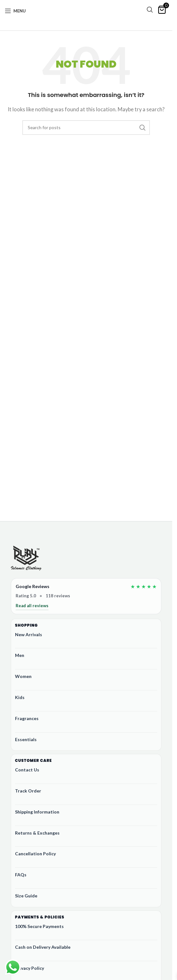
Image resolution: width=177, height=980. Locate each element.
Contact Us (27, 770)
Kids (20, 697)
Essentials (26, 739)
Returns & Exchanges (37, 833)
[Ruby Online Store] (26, 559)
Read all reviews (32, 606)
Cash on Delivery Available (43, 947)
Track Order (28, 791)
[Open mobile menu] (15, 11)
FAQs (21, 875)
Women (23, 676)
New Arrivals (29, 634)
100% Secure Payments (39, 926)
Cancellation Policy (35, 854)
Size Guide (26, 896)
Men (20, 655)
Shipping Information (37, 812)
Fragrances (27, 718)
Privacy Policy (29, 968)
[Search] (150, 10)
